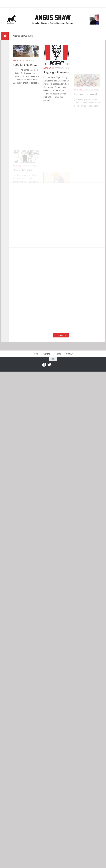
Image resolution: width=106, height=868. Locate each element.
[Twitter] (49, 365)
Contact (16, 4)
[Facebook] (44, 365)
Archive (17, 61)
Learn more (61, 335)
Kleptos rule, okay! (85, 105)
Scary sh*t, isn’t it (24, 177)
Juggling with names (56, 74)
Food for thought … (25, 65)
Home (6, 4)
